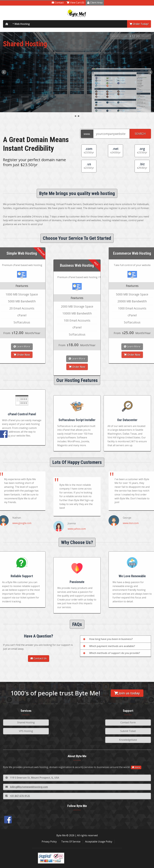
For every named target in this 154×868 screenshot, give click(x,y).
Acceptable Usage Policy (99, 842)
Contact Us (39, 658)
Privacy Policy (49, 842)
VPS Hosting (26, 731)
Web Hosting (22, 24)
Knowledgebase (128, 740)
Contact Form (128, 722)
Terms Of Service (71, 842)
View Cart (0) (75, 3)
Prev (4, 72)
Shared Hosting (26, 722)
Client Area (95, 3)
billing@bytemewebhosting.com (27, 787)
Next (150, 72)
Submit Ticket (128, 731)
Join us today (127, 693)
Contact (58, 3)
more (136, 767)
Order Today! (139, 24)
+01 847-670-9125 (18, 796)
